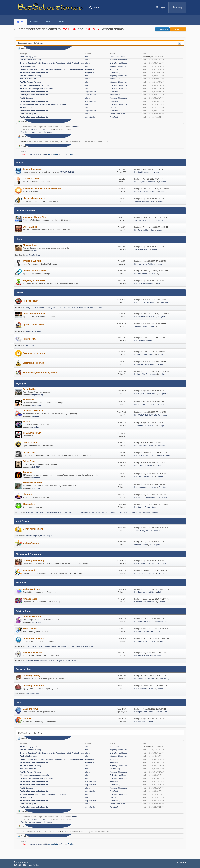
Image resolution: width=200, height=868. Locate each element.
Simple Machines (33, 865)
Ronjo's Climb (51, 512)
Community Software (33, 638)
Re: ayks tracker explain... (144, 476)
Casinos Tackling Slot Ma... (145, 364)
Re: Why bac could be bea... (145, 394)
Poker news (30, 346)
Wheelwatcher (129, 512)
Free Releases (51, 646)
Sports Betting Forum (34, 325)
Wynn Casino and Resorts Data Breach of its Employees (43, 104)
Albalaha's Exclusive (33, 411)
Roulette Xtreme (40, 661)
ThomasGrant (110, 512)
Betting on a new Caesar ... (145, 712)
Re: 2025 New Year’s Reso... (145, 192)
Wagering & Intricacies (118, 60)
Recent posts (25, 48)
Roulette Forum (30, 301)
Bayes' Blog (29, 452)
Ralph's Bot (72, 661)
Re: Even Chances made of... (146, 302)
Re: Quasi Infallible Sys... (144, 621)
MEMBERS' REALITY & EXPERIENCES (42, 188)
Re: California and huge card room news (36, 89)
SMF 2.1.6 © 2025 (20, 865)
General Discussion (117, 57)
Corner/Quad (50, 308)
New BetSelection (32, 694)
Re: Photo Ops (26, 108)
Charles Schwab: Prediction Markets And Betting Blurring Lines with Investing (52, 69)
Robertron (161, 446)
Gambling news (30, 709)
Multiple (49, 536)
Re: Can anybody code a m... (146, 641)
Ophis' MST (52, 661)
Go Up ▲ (183, 862)
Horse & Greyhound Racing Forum (40, 373)
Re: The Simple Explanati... (145, 573)
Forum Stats (25, 121)
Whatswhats (53, 154)
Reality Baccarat (27, 98)
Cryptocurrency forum (34, 353)
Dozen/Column (73, 308)
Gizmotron (28, 494)
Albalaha (36, 416)
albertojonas (162, 689)
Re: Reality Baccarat (28, 66)
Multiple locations (97, 308)
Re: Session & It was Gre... (145, 317)
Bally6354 (36, 467)
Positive (29, 536)
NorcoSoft (29, 661)
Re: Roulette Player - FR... (145, 632)
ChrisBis (120, 512)
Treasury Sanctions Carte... (145, 201)
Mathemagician (38, 622)
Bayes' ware (62, 661)
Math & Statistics (31, 589)
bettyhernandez (164, 455)
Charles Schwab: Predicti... (145, 404)
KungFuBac (90, 69)
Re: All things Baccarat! (143, 466)
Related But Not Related (35, 271)
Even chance (84, 308)
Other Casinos (30, 227)
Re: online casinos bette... (144, 446)
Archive (71, 646)
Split (37, 308)
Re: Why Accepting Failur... (145, 563)
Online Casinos (30, 443)
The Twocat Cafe (98, 512)
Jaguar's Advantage (143, 512)
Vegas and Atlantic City (34, 217)
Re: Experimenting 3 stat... (145, 689)
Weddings (156, 512)
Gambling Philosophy (34, 560)
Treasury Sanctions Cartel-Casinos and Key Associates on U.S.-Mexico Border (52, 63)
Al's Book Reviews (33, 255)
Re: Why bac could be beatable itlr (34, 73)
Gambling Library (31, 676)
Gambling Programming (84, 646)
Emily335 (76, 127)
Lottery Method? (141, 545)
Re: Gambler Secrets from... (145, 679)
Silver (159, 632)
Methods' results (31, 543)
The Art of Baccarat (28, 79)
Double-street (61, 308)
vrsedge (35, 427)
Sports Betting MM (142, 531)
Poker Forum (29, 339)
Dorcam (162, 641)
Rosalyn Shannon (152, 507)
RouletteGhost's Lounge (67, 512)
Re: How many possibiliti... (145, 592)
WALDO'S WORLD (32, 261)
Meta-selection (30, 570)
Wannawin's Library (32, 483)
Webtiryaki (26, 862)
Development (62, 646)
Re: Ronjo (138, 507)
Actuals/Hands (30, 599)
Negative (36, 536)
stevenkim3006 (42, 154)
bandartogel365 (156, 545)
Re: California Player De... (144, 230)
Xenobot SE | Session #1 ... (145, 426)
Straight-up (30, 308)
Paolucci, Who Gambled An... (146, 374)
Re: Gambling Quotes (29, 57)
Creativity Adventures (34, 686)
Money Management (33, 529)
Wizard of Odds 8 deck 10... (145, 602)
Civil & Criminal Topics (118, 63)
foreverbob (31, 154)
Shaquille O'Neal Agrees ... (145, 355)
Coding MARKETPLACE (35, 646)
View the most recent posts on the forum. (36, 132)
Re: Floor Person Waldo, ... (145, 264)
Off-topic (113, 108)
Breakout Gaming (84, 512)
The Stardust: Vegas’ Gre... (145, 220)
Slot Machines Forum (33, 363)
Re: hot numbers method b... (145, 487)
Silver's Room (30, 629)
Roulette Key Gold (32, 617)
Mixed (43, 536)
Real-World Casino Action (35, 512)
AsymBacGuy (115, 73)
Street (42, 308)
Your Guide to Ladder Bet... (145, 326)
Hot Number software (143, 655)
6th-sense (28, 472)
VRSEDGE (28, 421)
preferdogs (63, 154)
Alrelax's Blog (115, 79)
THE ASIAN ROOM (32, 433)
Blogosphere (29, 504)
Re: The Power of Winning (31, 60)
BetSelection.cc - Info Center (31, 43)
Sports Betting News (33, 331)
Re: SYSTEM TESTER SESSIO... (147, 415)
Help (177, 862)
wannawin (36, 488)
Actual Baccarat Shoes (34, 314)
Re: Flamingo (140, 340)
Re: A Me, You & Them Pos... (145, 182)
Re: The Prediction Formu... (145, 455)
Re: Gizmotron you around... (145, 497)
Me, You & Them (31, 179)
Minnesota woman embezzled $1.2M (35, 85)
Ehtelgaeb (72, 154)
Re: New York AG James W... (146, 274)
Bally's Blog (29, 461)
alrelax (88, 57)
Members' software (32, 652)
